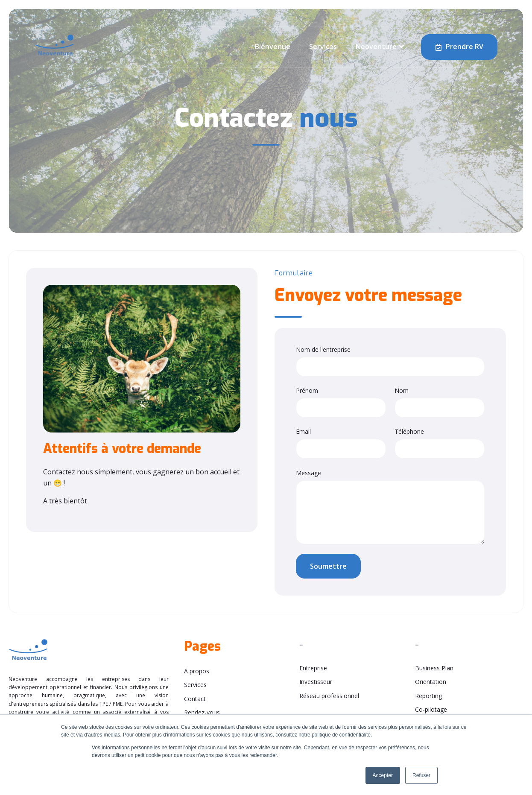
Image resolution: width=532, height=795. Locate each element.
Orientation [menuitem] (431, 682)
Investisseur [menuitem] (316, 682)
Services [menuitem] (195, 685)
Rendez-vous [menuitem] (202, 712)
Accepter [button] (383, 775)
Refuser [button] (421, 775)
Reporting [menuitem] (428, 696)
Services (323, 47)
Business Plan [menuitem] (434, 668)
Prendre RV (459, 47)
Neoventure (376, 47)
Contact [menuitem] (195, 699)
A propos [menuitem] (197, 671)
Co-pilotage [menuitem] (431, 709)
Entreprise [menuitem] (313, 668)
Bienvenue (273, 47)
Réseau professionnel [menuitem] (329, 696)
